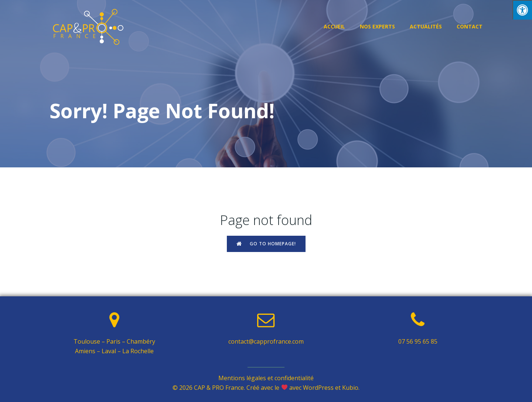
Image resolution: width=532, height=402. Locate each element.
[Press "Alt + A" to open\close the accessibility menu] (522, 10)
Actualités (426, 26)
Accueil (334, 26)
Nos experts (377, 26)
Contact (470, 26)
